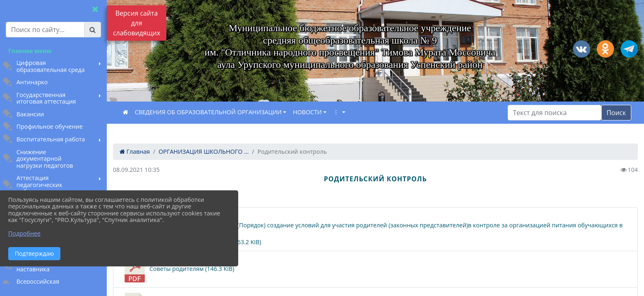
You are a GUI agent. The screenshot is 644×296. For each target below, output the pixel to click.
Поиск (616, 113)
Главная (135, 151)
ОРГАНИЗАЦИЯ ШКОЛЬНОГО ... (204, 151)
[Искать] (554, 113)
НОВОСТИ (307, 112)
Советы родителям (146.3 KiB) (178, 269)
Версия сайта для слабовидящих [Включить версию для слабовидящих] (137, 23)
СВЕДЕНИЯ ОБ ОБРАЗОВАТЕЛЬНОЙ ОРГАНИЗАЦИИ (208, 112)
